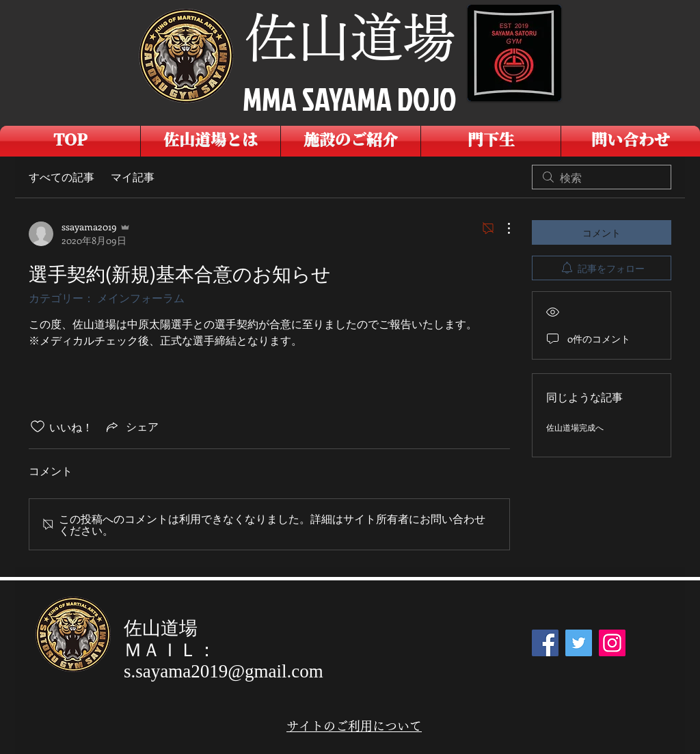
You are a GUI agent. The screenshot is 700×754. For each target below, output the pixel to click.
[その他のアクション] (502, 228)
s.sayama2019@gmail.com (224, 671)
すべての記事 (62, 177)
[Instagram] (612, 643)
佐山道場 (350, 37)
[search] (602, 177)
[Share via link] (131, 427)
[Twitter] (579, 643)
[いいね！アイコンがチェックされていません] (38, 427)
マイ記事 (133, 177)
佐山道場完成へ (575, 427)
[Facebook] (545, 643)
